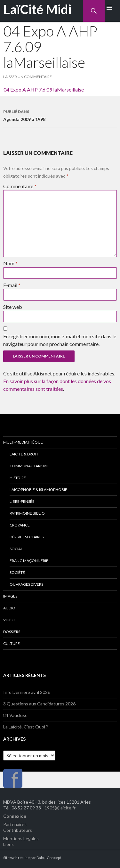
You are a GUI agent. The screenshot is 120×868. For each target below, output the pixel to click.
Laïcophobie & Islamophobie (38, 490)
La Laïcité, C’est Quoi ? (26, 727)
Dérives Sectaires (27, 537)
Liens (8, 844)
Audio (9, 608)
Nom (10, 263)
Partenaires (15, 824)
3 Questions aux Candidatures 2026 (39, 704)
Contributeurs (18, 830)
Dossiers (12, 632)
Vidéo (9, 620)
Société (17, 572)
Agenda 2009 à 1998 (60, 115)
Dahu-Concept (49, 858)
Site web (13, 307)
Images (10, 596)
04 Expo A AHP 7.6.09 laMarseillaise (44, 89)
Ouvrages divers (26, 584)
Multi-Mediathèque (23, 442)
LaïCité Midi (37, 9)
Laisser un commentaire (28, 77)
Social (16, 549)
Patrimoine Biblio (27, 513)
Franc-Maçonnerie (29, 561)
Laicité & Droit (24, 454)
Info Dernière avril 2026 (27, 692)
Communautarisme (29, 466)
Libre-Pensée (22, 501)
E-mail (12, 285)
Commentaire (20, 186)
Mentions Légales (21, 838)
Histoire (18, 478)
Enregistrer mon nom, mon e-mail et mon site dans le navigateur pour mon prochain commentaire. (60, 340)
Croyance (20, 525)
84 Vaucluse (15, 715)
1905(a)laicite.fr (60, 808)
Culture (12, 643)
